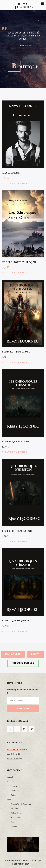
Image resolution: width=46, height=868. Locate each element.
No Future (15, 809)
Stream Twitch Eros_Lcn (21, 804)
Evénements (16, 818)
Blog (13, 822)
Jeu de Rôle (12, 754)
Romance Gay (13, 758)
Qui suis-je (15, 795)
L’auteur (10, 782)
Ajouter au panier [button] (15, 183)
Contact (14, 827)
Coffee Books (16, 813)
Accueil (10, 777)
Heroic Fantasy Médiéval (17, 749)
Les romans (16, 791)
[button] (42, 4)
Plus (9, 800)
